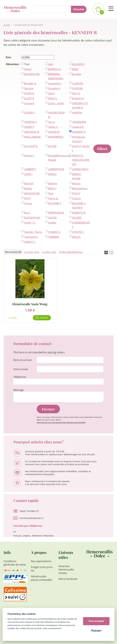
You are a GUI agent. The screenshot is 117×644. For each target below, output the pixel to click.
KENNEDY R (79, 132)
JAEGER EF (54, 132)
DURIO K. (29, 93)
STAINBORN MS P (81, 225)
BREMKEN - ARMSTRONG (56, 76)
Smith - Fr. (30, 223)
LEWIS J (28, 174)
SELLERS (77, 218)
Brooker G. (30, 83)
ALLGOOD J (78, 64)
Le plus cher (49, 252)
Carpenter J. (55, 83)
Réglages (96, 631)
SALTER (52, 218)
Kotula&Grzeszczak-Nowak (57, 158)
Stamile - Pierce (33, 232)
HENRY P (29, 127)
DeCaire (29, 88)
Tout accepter (96, 621)
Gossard (29, 103)
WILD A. (76, 237)
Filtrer (102, 149)
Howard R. (78, 127)
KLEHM (52, 146)
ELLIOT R (29, 98)
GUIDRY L (30, 113)
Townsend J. (31, 237)
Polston (77, 198)
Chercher (79, 9)
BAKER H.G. (55, 69)
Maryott (29, 183)
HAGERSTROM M (56, 115)
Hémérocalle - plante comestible (41, 578)
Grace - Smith (56, 103)
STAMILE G (54, 232)
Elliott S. (53, 98)
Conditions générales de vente (15, 563)
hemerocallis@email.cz (32, 518)
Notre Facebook (68, 579)
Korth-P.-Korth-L (81, 148)
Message (19, 390)
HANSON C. (31, 122)
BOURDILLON (32, 74)
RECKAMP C (55, 203)
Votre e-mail (21, 369)
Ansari (28, 69)
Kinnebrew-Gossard (79, 139)
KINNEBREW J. (56, 137)
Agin (51, 64)
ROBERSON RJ (56, 213)
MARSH (52, 174)
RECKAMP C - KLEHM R (80, 206)
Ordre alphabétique (71, 252)
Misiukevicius (80, 188)
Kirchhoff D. (31, 146)
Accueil (7, 25)
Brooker (77, 74)
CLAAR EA (78, 83)
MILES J (52, 188)
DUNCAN (77, 88)
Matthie (53, 183)
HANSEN (77, 113)
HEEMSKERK (79, 122)
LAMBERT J (30, 169)
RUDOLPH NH (32, 218)
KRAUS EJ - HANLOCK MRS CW (81, 160)
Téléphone (20, 377)
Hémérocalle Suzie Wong (30, 304)
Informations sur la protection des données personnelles (61, 422)
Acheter (44, 318)
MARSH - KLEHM (77, 176)
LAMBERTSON (56, 169)
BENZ (75, 69)
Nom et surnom (23, 360)
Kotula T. (29, 156)
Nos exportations (41, 561)
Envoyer (48, 409)
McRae (28, 188)
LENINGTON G (80, 169)
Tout (27, 64)
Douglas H (54, 88)
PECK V (76, 193)
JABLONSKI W (32, 132)
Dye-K (51, 93)
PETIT (27, 198)
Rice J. (27, 213)
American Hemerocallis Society (66, 570)
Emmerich (78, 98)
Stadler (52, 223)
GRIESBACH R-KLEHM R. (80, 105)
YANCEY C (30, 242)
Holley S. (53, 127)
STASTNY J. (78, 232)
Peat (51, 193)
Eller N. (76, 93)
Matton (76, 183)
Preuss (28, 203)
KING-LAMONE (33, 137)
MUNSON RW (32, 193)
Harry (51, 122)
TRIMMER (54, 237)
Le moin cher (32, 252)
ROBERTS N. (79, 213)
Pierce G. (53, 198)
